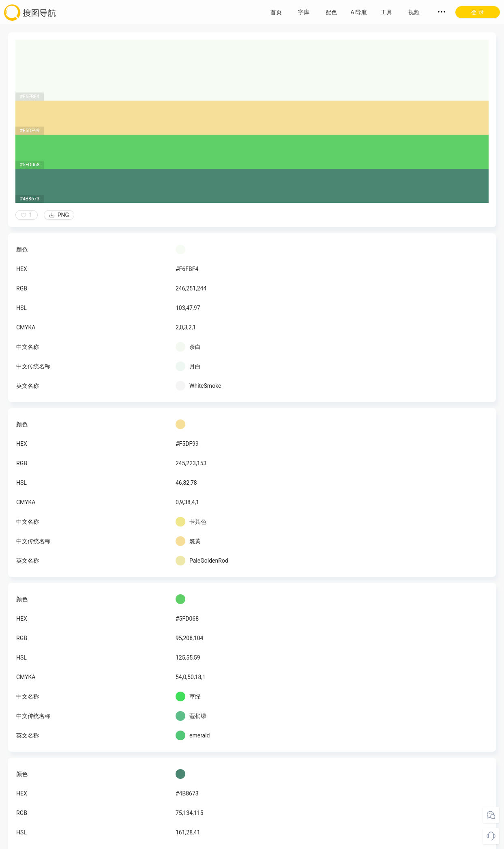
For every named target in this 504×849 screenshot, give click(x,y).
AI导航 (359, 12)
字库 (304, 12)
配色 (331, 12)
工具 (386, 12)
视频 (414, 12)
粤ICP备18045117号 (253, 841)
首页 (276, 12)
